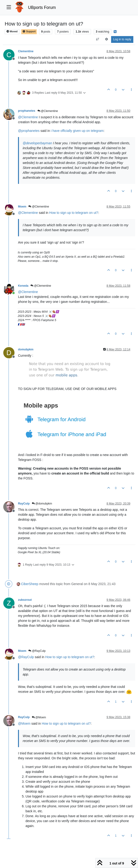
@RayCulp (37, 651)
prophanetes (27, 111)
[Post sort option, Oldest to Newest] (98, 39)
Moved (12, 32)
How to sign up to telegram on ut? (74, 213)
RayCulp (24, 504)
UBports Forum (42, 7)
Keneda (23, 286)
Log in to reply (122, 39)
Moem (22, 207)
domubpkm (26, 349)
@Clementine (48, 111)
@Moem (39, 717)
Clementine (26, 51)
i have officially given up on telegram (77, 131)
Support (29, 32)
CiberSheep (30, 584)
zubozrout (25, 600)
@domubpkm (42, 504)
